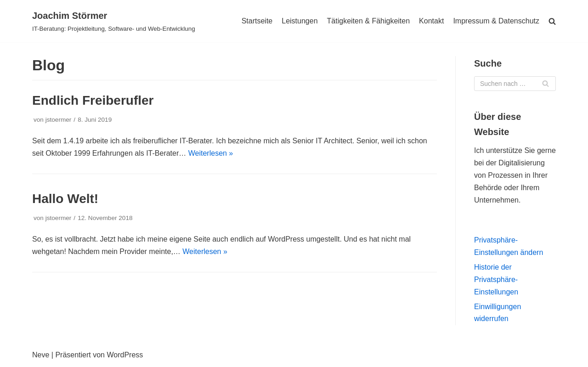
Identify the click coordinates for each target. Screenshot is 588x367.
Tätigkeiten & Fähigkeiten (369, 21)
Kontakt (431, 21)
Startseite (257, 21)
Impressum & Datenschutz (496, 21)
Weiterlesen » (211, 153)
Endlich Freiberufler (93, 100)
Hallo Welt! (65, 199)
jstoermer (59, 120)
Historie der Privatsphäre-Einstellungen (496, 279)
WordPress (125, 355)
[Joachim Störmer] (114, 21)
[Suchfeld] (515, 84)
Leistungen (300, 21)
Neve (41, 355)
